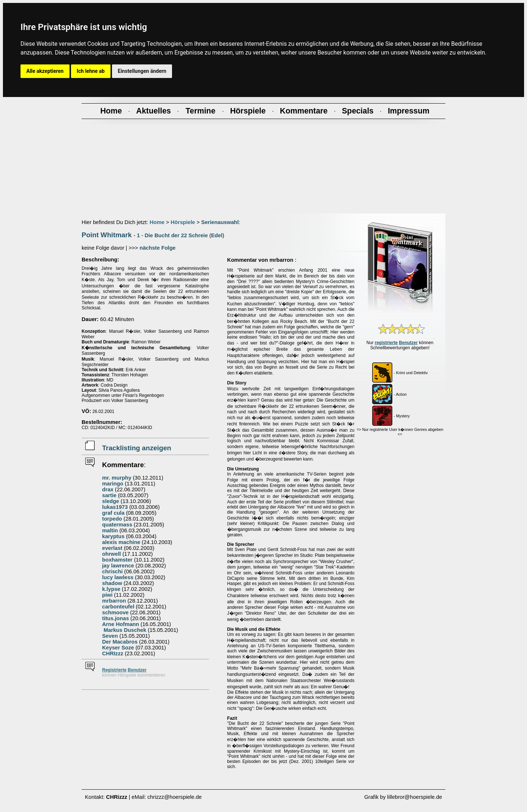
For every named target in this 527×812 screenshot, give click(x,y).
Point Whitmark (107, 235)
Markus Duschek (124, 630)
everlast (112, 548)
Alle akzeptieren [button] (45, 71)
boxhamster (117, 560)
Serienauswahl (220, 222)
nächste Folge (158, 248)
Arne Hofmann (121, 624)
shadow (112, 583)
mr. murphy (117, 478)
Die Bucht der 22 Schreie (176, 235)
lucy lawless (118, 577)
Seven (110, 636)
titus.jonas (115, 618)
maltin (110, 530)
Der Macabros (120, 642)
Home (157, 222)
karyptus (113, 536)
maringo (113, 484)
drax (108, 489)
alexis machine (121, 542)
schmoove (115, 612)
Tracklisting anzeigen (137, 448)
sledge (111, 501)
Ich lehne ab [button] (91, 71)
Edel (217, 235)
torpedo (112, 519)
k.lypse (111, 589)
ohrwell (111, 554)
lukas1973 (115, 507)
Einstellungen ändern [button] (142, 71)
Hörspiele (183, 222)
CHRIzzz (113, 653)
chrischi (112, 571)
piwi (107, 595)
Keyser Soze (118, 648)
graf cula (113, 513)
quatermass (117, 525)
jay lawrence (118, 566)
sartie (109, 495)
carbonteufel (118, 607)
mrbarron (114, 601)
